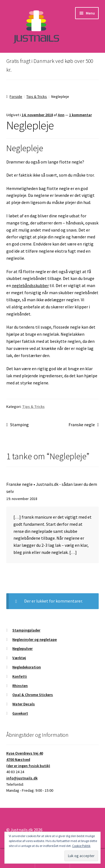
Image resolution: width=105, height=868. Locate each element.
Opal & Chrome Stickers (33, 695)
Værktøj (19, 658)
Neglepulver (22, 648)
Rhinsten (20, 686)
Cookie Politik (81, 846)
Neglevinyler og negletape (35, 639)
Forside (16, 97)
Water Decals (24, 704)
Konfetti (20, 676)
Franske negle (82, 425)
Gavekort (20, 713)
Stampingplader (26, 630)
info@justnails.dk (22, 778)
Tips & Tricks (37, 97)
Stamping (19, 425)
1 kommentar (80, 115)
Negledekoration (27, 667)
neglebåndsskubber (30, 285)
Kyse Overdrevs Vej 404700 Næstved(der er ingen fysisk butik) (28, 759)
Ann (61, 115)
